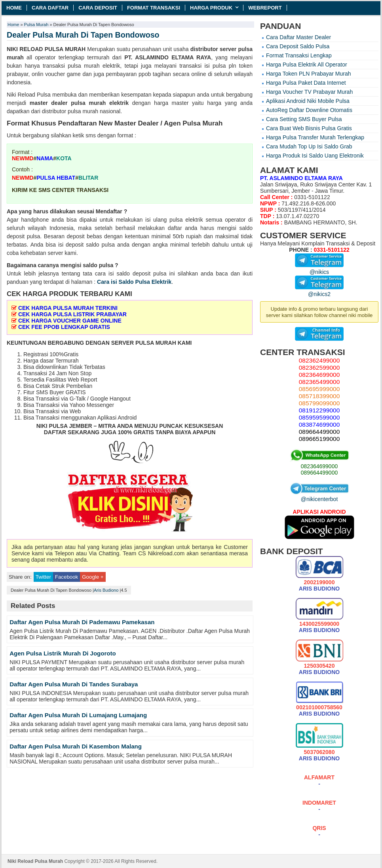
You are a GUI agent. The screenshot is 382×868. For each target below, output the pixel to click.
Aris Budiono (106, 590)
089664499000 (319, 473)
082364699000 (319, 466)
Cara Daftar (50, 8)
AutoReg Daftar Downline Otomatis (309, 110)
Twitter (43, 577)
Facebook (67, 577)
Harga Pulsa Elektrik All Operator (307, 65)
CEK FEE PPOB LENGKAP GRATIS (64, 327)
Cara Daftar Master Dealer (298, 37)
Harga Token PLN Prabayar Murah (309, 74)
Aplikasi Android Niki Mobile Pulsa (308, 101)
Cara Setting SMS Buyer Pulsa (304, 119)
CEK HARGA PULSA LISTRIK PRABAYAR (72, 314)
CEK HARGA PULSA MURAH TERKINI (68, 308)
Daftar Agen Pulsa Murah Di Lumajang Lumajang (78, 715)
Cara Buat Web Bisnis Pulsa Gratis (309, 128)
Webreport (265, 8)
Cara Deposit (98, 8)
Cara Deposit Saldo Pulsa (298, 46)
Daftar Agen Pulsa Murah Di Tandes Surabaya (74, 684)
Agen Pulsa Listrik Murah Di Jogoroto (63, 653)
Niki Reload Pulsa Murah (35, 861)
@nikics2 (319, 291)
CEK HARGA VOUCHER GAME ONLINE (70, 321)
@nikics (319, 269)
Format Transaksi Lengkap (299, 55)
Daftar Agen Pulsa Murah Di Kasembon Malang (76, 746)
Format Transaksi (154, 8)
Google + (93, 577)
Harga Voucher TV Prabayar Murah (309, 92)
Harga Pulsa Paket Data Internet (306, 83)
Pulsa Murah (36, 25)
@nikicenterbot (319, 496)
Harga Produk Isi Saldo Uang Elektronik (315, 156)
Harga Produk (211, 8)
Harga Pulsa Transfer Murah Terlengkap (315, 137)
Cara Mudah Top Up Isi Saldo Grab (309, 146)
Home (14, 8)
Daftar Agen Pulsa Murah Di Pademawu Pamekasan (82, 622)
